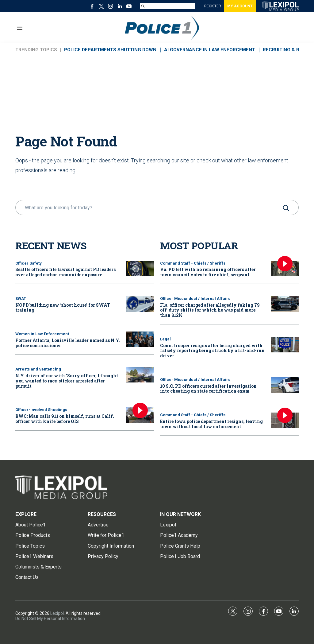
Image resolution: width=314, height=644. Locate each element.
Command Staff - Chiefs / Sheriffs (193, 263)
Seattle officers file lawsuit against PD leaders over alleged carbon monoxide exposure (65, 272)
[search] (148, 208)
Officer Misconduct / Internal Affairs (195, 299)
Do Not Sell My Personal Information (50, 619)
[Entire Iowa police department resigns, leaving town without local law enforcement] (285, 420)
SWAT (21, 299)
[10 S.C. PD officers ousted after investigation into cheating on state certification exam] (285, 385)
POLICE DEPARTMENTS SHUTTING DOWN (110, 50)
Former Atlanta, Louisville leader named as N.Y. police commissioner (68, 343)
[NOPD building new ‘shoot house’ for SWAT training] (140, 304)
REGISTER (213, 6)
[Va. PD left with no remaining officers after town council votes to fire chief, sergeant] (285, 269)
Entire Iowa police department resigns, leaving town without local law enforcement (211, 424)
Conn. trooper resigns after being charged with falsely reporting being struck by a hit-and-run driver (212, 351)
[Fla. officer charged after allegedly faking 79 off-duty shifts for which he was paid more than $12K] (285, 304)
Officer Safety (29, 263)
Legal (165, 339)
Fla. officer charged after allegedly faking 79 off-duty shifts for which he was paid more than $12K (210, 310)
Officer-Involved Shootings (41, 410)
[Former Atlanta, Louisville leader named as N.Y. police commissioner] (140, 339)
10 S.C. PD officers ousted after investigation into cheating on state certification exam (208, 389)
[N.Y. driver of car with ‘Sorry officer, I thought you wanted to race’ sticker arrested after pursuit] (140, 375)
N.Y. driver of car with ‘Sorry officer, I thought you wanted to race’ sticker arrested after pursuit (67, 381)
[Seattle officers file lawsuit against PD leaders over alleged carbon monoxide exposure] (140, 269)
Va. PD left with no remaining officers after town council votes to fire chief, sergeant (208, 272)
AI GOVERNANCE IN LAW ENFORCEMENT (210, 50)
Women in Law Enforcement (42, 334)
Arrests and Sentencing (38, 369)
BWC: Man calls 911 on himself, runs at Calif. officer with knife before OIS (65, 419)
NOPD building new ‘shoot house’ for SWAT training (63, 308)
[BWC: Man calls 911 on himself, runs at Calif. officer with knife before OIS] (140, 415)
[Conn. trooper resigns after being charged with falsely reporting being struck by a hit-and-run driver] (285, 345)
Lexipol (57, 613)
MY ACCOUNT (240, 6)
